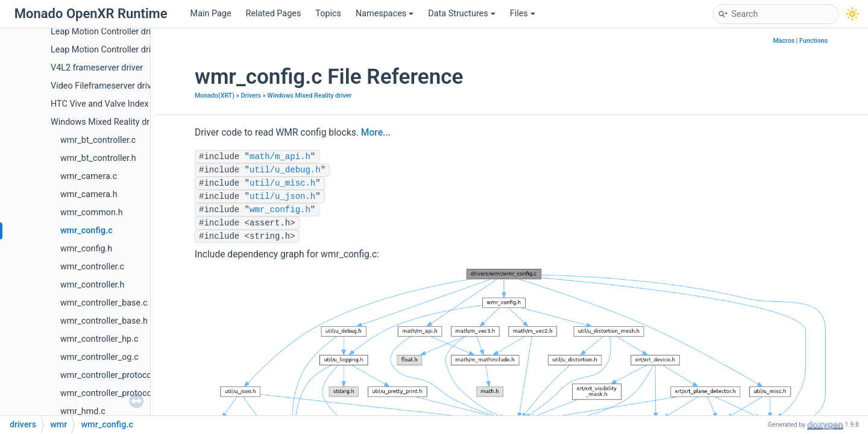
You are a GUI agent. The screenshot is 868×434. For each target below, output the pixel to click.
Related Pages (274, 14)
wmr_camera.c (89, 176)
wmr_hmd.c (83, 411)
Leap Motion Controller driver (107, 32)
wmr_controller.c (92, 267)
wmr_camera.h (89, 194)
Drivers (251, 96)
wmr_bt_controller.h (98, 158)
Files (523, 14)
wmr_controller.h (93, 285)
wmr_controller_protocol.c (111, 375)
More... (376, 133)
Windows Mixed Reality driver (107, 122)
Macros (784, 41)
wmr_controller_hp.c (99, 339)
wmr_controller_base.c (104, 303)
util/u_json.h (282, 197)
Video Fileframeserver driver (105, 86)
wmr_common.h (92, 212)
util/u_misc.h (282, 183)
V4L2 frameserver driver (97, 68)
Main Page (211, 14)
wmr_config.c (86, 231)
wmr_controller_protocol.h (111, 393)
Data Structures (461, 14)
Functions (813, 41)
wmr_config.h (86, 249)
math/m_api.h (280, 157)
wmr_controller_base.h (104, 321)
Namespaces (385, 14)
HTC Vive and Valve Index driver (112, 104)
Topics (328, 14)
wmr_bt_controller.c (98, 140)
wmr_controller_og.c (99, 357)
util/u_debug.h (285, 170)
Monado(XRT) (215, 96)
